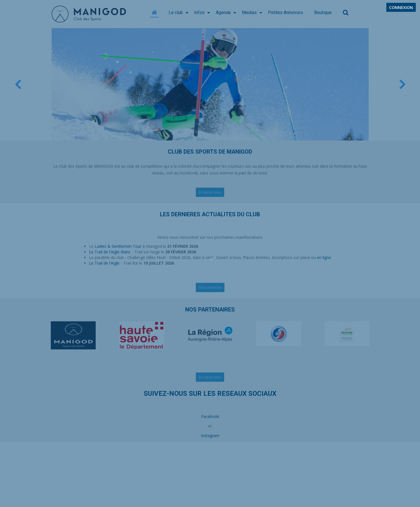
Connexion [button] (401, 7)
